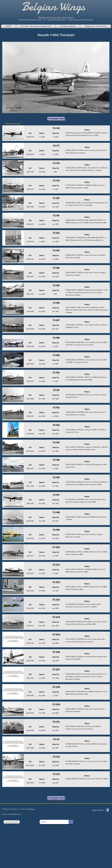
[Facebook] (107, 810)
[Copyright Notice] (12, 822)
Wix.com (32, 809)
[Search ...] (52, 822)
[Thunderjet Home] (56, 119)
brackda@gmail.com (14, 814)
